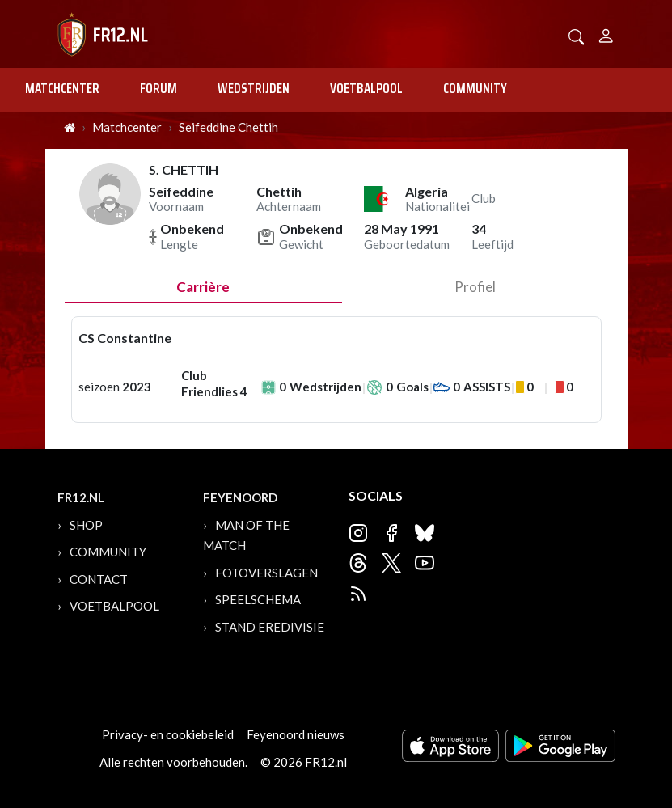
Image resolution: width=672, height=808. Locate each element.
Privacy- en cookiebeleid (168, 734)
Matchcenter (62, 88)
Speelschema (258, 599)
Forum (158, 88)
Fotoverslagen (266, 573)
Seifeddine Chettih (228, 127)
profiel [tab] (475, 287)
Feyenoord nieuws (296, 734)
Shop (86, 525)
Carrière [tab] (203, 287)
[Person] (606, 34)
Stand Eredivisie (270, 627)
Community (475, 88)
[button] (577, 35)
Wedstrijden (254, 88)
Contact (99, 579)
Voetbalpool (366, 88)
